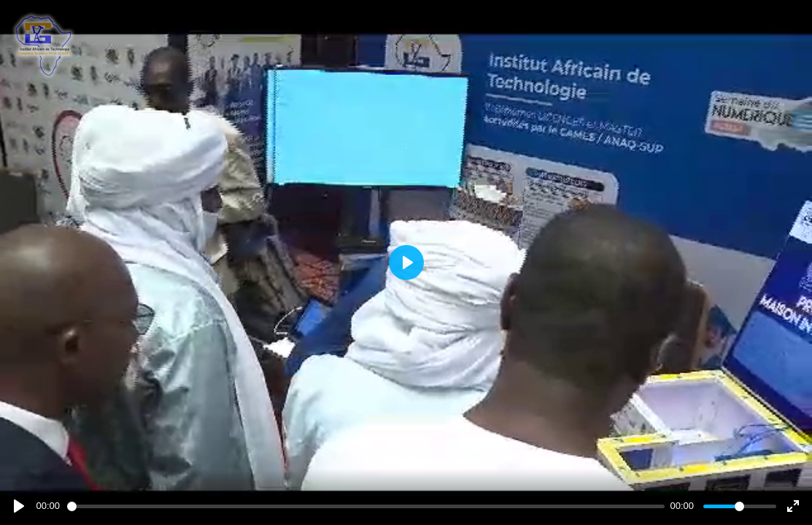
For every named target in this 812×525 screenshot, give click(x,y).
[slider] (366, 506)
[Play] (19, 506)
